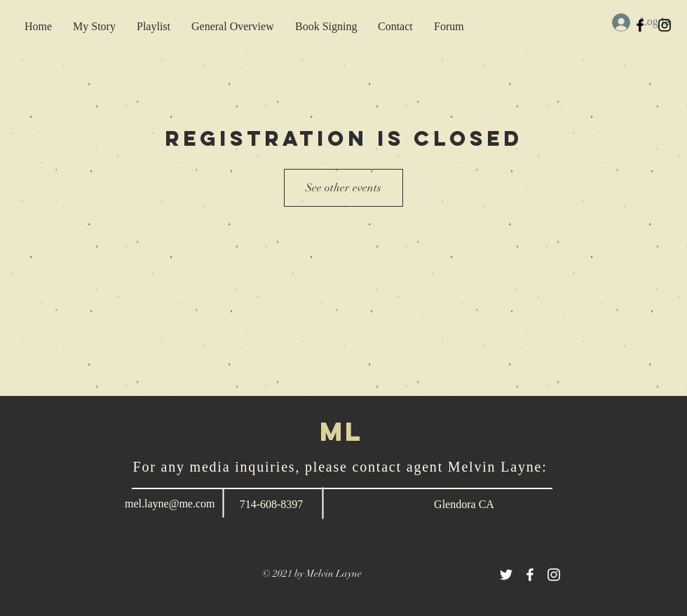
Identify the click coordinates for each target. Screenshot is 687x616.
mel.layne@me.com (170, 504)
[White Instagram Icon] (554, 575)
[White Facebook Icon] (530, 575)
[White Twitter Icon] (506, 575)
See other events (343, 188)
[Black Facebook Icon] (640, 25)
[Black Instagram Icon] (665, 25)
